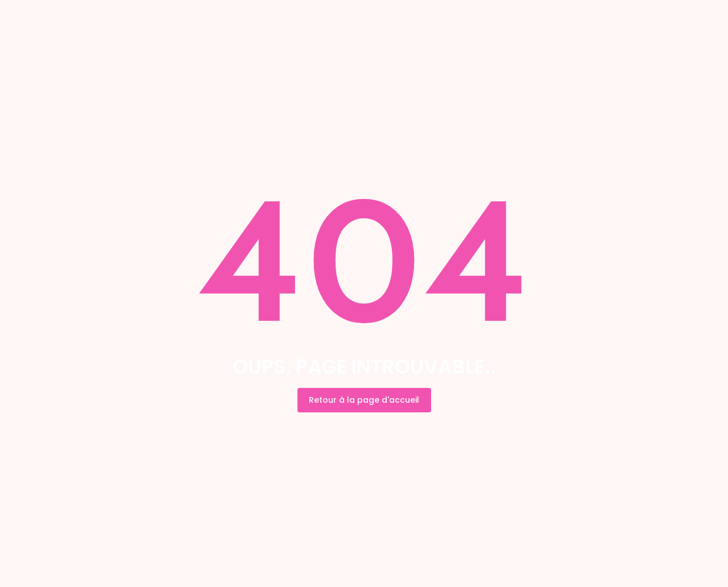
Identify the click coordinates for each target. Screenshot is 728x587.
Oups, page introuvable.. (364, 367)
